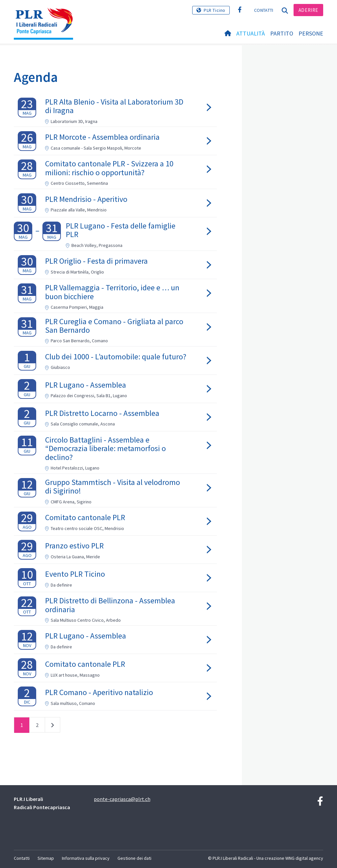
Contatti (264, 10)
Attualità (251, 33)
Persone (311, 33)
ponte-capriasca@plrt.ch (122, 799)
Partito (282, 33)
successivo (52, 726)
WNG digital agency (304, 858)
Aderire (308, 10)
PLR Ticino (215, 10)
